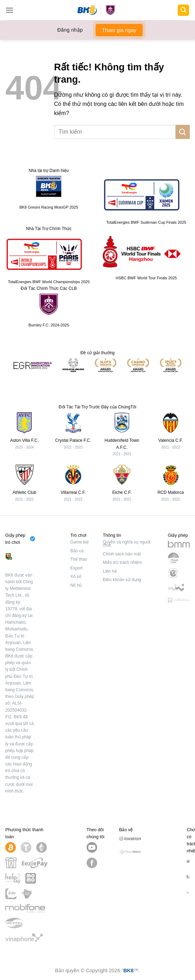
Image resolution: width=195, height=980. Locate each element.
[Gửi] (183, 132)
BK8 (128, 971)
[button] (10, 10)
